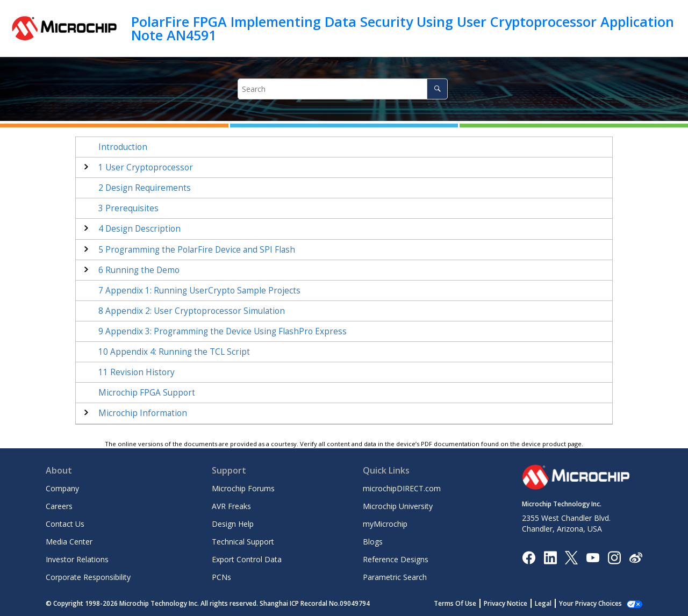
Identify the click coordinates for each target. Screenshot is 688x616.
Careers (59, 506)
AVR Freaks (231, 506)
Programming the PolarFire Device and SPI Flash (197, 250)
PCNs (221, 577)
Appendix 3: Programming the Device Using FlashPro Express (223, 331)
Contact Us (65, 524)
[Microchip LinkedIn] (550, 557)
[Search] (437, 89)
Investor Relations (77, 559)
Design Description (139, 229)
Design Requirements (145, 188)
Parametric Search (395, 577)
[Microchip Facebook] (529, 557)
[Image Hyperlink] (593, 557)
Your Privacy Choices (590, 603)
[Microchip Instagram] (614, 557)
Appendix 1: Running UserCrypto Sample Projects (199, 291)
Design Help (233, 524)
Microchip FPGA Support (147, 393)
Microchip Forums (243, 488)
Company (62, 488)
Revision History (137, 372)
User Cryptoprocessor (146, 167)
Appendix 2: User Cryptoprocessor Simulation (192, 311)
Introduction (123, 147)
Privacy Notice (506, 603)
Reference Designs (396, 559)
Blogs (373, 542)
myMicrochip (385, 524)
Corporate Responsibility (88, 577)
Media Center (69, 542)
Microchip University (398, 506)
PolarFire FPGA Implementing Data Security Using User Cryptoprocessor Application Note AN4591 (403, 28)
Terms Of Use (455, 603)
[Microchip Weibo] (636, 557)
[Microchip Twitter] (571, 557)
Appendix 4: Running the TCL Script (174, 352)
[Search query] (343, 89)
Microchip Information (143, 413)
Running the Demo (139, 270)
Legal (543, 603)
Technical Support (243, 542)
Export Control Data (247, 559)
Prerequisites (128, 208)
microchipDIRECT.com (402, 488)
